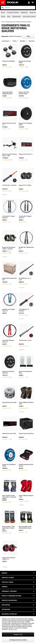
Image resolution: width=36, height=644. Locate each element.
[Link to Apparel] (9, 16)
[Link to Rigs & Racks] (24, 13)
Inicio (3, 22)
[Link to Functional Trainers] (13, 13)
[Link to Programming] (17, 16)
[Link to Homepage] (13, 2)
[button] (3, 8)
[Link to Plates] (3, 16)
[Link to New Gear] (3, 13)
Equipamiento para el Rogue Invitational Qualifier (18, 22)
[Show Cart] (33, 2)
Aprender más (13, 629)
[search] (18, 8)
